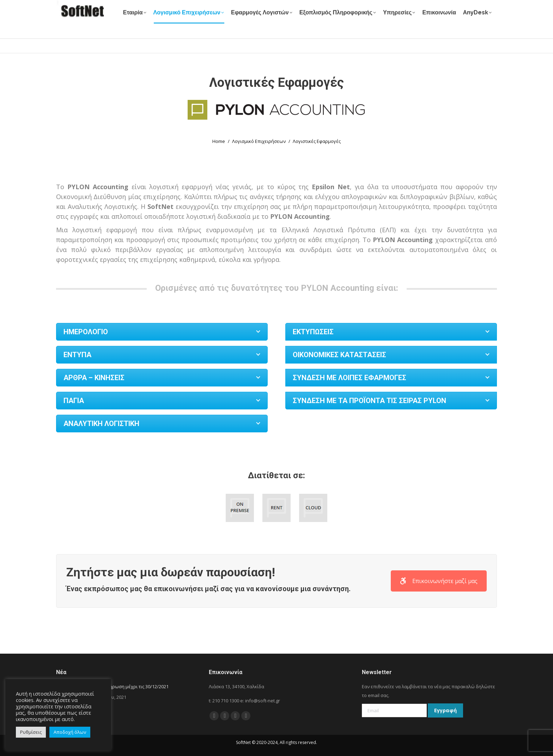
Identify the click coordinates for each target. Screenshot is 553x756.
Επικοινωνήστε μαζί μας (439, 581)
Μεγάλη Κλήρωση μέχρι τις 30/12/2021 (127, 686)
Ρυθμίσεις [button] (31, 732)
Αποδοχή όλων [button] (70, 732)
